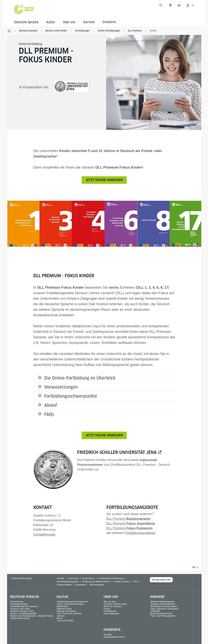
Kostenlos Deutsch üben (22, 611)
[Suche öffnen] (161, 5)
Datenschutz (89, 578)
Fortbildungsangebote (140, 533)
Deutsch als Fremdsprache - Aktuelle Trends (31, 616)
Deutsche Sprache (26, 22)
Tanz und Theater (65, 621)
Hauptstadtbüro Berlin (114, 637)
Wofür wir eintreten (113, 606)
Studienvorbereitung (20, 618)
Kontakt (60, 578)
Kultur (51, 22)
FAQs (49, 414)
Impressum (73, 578)
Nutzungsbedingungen (68, 581)
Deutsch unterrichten (20, 609)
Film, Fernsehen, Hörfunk (69, 613)
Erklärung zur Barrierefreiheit (96, 581)
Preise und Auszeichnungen (70, 604)
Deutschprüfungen (19, 604)
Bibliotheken (63, 606)
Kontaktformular (45, 534)
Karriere (89, 22)
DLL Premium (128, 519)
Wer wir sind (110, 602)
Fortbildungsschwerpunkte (71, 396)
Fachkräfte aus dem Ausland (24, 606)
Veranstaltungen (111, 613)
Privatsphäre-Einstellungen (111, 578)
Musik (60, 618)
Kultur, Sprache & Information (165, 609)
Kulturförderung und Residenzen (72, 602)
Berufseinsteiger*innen (161, 613)
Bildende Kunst (64, 609)
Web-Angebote (97, 585)
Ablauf (51, 405)
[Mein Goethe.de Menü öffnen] (190, 5)
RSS (135, 581)
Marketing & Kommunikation (164, 606)
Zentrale (108, 635)
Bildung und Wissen (66, 611)
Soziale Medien (64, 585)
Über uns (69, 22)
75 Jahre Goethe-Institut (115, 604)
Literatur (61, 616)
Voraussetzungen (61, 387)
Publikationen (110, 611)
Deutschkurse (17, 602)
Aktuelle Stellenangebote (162, 602)
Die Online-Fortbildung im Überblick (80, 378)
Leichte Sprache (122, 581)
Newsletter (81, 585)
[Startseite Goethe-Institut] (24, 9)
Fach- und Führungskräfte (163, 616)
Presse (107, 609)
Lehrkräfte (155, 611)
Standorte (112, 630)
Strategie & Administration (163, 604)
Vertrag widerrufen (161, 580)
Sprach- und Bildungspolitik (23, 613)
